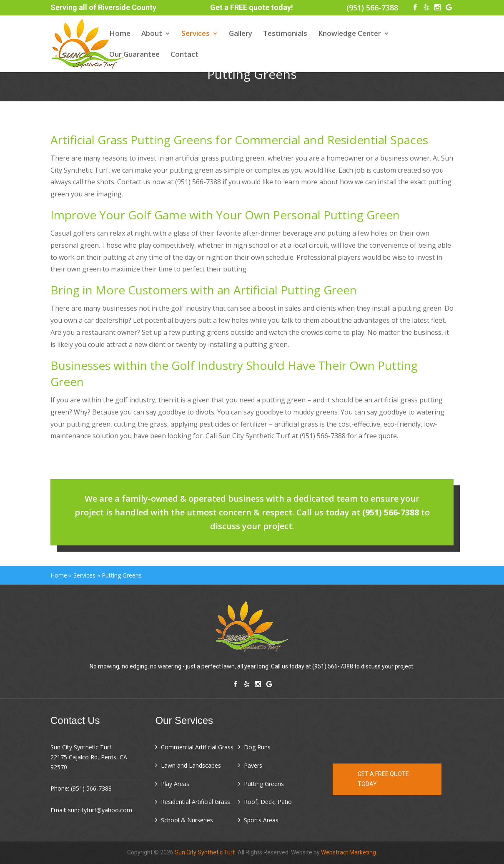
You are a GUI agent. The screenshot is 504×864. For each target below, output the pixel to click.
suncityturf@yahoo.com (100, 810)
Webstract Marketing (349, 852)
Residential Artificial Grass (196, 802)
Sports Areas (261, 820)
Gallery (241, 34)
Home (120, 34)
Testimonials (285, 34)
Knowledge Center (350, 34)
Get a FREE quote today (383, 779)
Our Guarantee (134, 55)
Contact (184, 55)
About (152, 34)
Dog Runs (257, 747)
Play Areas (175, 784)
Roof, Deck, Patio (268, 802)
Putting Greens (264, 784)
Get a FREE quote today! (252, 7)
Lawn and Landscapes (191, 765)
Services (196, 34)
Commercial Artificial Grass (197, 747)
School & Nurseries (187, 820)
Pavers (253, 765)
